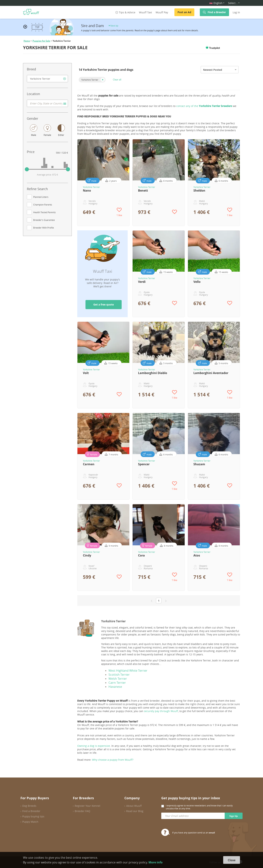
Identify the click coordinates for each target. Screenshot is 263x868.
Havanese (115, 687)
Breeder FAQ (82, 811)
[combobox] (47, 79)
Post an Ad (184, 12)
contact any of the (204, 106)
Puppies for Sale (41, 41)
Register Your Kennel (87, 806)
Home (27, 41)
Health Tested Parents (44, 212)
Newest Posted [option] (213, 70)
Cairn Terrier (117, 683)
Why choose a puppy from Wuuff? (113, 760)
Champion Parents (43, 205)
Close (232, 860)
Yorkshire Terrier (90, 80)
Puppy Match (30, 822)
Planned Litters (41, 197)
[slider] (27, 169)
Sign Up (234, 816)
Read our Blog (135, 811)
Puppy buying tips (33, 816)
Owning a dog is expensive (94, 746)
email (212, 833)
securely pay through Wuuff (161, 711)
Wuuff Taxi (145, 12)
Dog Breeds (29, 806)
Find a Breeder (217, 12)
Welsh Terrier (118, 679)
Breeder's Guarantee (44, 220)
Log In (236, 12)
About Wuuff (134, 806)
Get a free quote (104, 304)
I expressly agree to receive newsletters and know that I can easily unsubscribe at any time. (199, 807)
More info (156, 862)
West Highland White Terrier (128, 671)
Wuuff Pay (162, 12)
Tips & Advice (125, 12)
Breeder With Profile (44, 228)
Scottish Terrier (119, 675)
